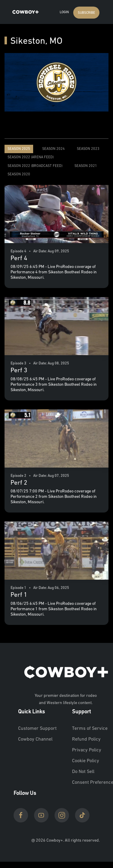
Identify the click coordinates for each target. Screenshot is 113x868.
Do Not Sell (83, 772)
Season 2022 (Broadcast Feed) (35, 166)
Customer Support (37, 729)
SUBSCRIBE (86, 13)
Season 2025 (19, 149)
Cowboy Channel (35, 739)
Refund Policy (86, 739)
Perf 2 (19, 483)
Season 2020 (19, 174)
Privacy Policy (87, 750)
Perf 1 (19, 595)
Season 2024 (53, 149)
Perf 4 (19, 259)
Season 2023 (88, 149)
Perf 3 (19, 371)
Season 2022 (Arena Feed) (31, 157)
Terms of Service (90, 729)
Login (64, 12)
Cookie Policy (86, 761)
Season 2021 (86, 166)
